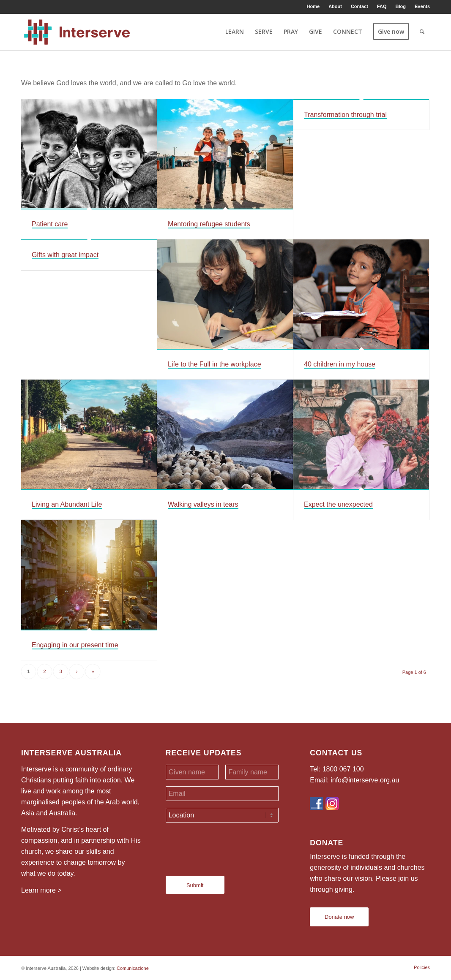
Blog (400, 6)
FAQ (382, 6)
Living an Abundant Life (67, 504)
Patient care (50, 224)
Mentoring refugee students (209, 224)
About (335, 6)
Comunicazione (133, 968)
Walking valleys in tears (203, 504)
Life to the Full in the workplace (215, 364)
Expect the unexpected (338, 504)
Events (422, 6)
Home (313, 6)
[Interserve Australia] (77, 32)
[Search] (422, 32)
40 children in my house (340, 364)
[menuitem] (314, 6)
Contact (359, 6)
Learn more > (41, 890)
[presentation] (230, 846)
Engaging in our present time (75, 645)
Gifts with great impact (65, 255)
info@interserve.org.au (365, 780)
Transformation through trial (345, 115)
